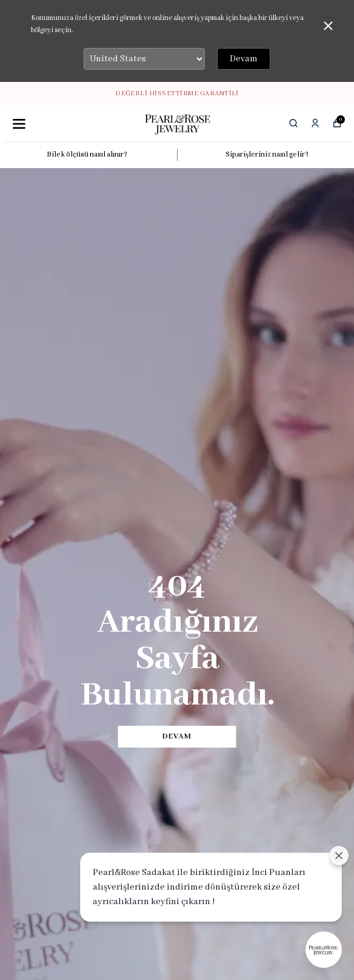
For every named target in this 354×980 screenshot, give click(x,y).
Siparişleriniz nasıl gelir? (267, 154)
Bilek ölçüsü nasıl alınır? (87, 154)
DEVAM (177, 736)
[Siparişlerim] (315, 123)
